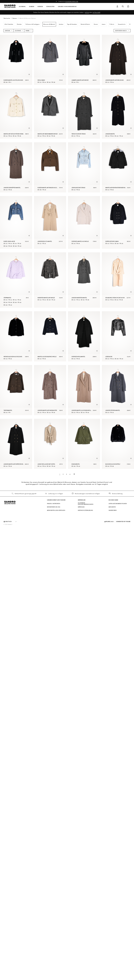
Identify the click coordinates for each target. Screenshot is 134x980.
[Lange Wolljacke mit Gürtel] (50, 444)
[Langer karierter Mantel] (84, 280)
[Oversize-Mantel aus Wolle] (84, 222)
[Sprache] (12, 522)
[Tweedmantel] (16, 390)
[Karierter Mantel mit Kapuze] (50, 280)
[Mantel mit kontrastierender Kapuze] (118, 167)
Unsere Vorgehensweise (67, 7)
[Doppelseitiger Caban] (118, 222)
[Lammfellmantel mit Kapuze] (84, 60)
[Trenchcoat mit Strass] (84, 114)
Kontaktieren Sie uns (54, 507)
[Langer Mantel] (118, 114)
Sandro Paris (113, 510)
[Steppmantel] (16, 280)
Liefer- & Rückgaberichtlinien (118, 504)
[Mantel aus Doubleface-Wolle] (50, 336)
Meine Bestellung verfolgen (56, 510)
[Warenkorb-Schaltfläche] (128, 7)
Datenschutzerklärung (85, 510)
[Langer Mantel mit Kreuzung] (118, 60)
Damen (32, 7)
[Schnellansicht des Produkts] (29, 75)
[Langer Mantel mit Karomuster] (50, 390)
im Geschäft (96, 12)
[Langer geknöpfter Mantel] (16, 167)
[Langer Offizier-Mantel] (118, 390)
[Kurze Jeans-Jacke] (16, 222)
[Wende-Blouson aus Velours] (16, 336)
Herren (40, 7)
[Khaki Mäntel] (84, 444)
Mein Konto (112, 507)
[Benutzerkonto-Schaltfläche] (117, 7)
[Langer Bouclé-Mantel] (50, 222)
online (87, 12)
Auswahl (22, 7)
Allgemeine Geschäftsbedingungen (86, 504)
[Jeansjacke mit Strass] (84, 167)
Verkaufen (50, 7)
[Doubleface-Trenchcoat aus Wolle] (118, 280)
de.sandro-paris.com (72, 1)
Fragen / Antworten (54, 504)
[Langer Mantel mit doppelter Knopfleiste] (16, 444)
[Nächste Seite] (74, 474)
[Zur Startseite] (10, 7)
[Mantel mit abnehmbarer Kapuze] (50, 114)
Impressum (81, 507)
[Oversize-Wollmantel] (84, 336)
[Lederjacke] (118, 336)
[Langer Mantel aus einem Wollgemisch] (84, 390)
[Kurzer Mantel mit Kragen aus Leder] (50, 167)
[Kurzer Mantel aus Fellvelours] (16, 60)
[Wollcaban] (50, 60)
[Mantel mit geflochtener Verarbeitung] (16, 114)
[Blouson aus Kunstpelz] (118, 444)
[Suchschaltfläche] (123, 7)
